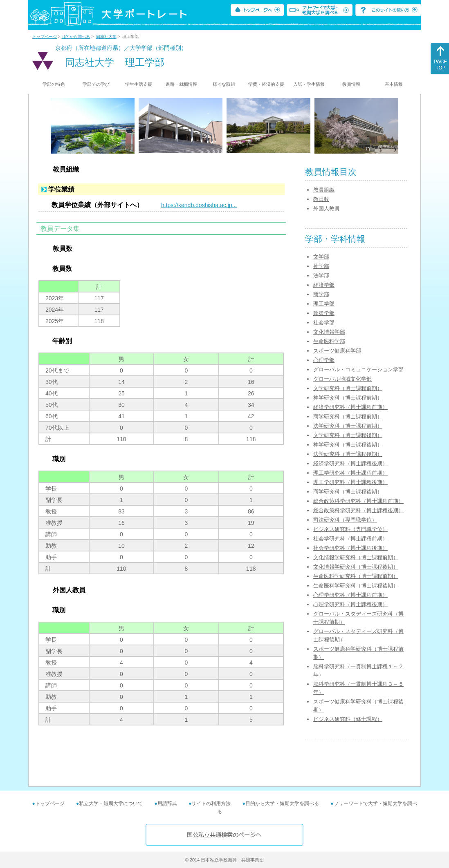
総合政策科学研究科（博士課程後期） (358, 510)
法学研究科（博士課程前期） (348, 426)
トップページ (45, 37)
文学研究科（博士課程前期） (348, 388)
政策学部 (324, 313)
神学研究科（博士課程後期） (348, 445)
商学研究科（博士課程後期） (348, 492)
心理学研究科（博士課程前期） (350, 595)
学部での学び (96, 84)
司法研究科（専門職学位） (345, 520)
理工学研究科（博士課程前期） (350, 473)
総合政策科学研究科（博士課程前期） (358, 501)
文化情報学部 (329, 332)
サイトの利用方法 (211, 803)
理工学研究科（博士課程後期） (350, 482)
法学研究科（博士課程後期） (348, 454)
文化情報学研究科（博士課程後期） (356, 567)
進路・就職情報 (181, 84)
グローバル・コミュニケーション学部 (358, 369)
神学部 (321, 266)
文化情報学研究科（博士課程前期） (356, 557)
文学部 (321, 257)
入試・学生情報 (309, 84)
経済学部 (324, 285)
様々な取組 (224, 84)
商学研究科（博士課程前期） (348, 416)
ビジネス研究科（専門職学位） (350, 529)
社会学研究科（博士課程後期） (350, 548)
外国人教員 (327, 209)
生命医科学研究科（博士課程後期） (356, 586)
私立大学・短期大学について (111, 803)
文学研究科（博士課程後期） (348, 435)
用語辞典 (167, 803)
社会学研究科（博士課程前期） (350, 539)
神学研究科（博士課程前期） (348, 398)
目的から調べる (76, 37)
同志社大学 (106, 37)
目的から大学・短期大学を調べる (282, 803)
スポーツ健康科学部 (337, 351)
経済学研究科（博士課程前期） (350, 407)
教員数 (321, 199)
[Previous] (53, 126)
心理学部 (324, 360)
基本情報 (394, 84)
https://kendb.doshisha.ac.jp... (199, 205)
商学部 (321, 294)
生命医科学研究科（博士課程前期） (356, 576)
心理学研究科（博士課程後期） (350, 604)
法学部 (321, 276)
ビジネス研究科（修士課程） (348, 719)
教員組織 (324, 190)
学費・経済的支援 (266, 84)
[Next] (396, 126)
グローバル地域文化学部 (342, 379)
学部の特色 (54, 84)
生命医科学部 (329, 341)
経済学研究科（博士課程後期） (350, 463)
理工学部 (324, 304)
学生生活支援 (139, 84)
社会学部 (324, 322)
